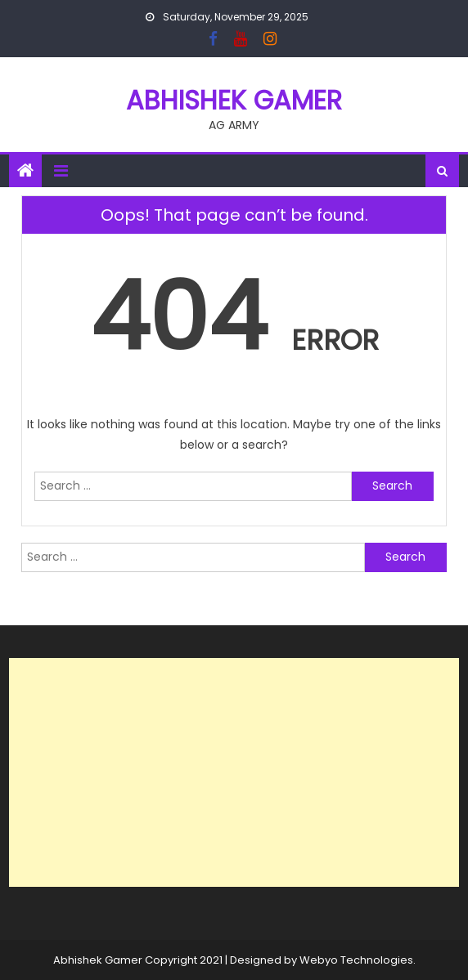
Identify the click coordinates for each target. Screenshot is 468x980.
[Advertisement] (234, 772)
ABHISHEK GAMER (234, 100)
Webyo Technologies (356, 960)
